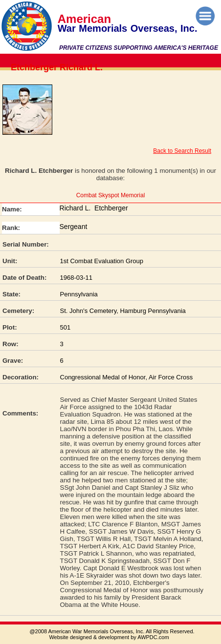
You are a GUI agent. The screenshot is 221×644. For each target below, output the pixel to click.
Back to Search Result (182, 151)
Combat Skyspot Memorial (111, 195)
